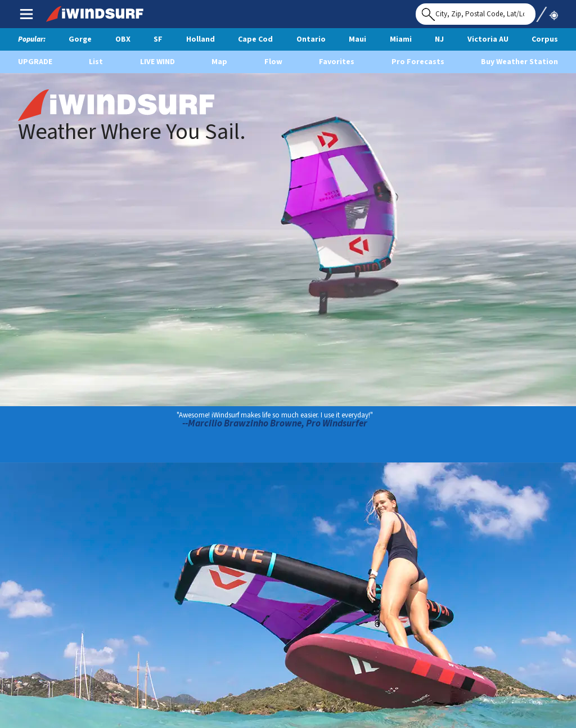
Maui (357, 39)
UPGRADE (35, 62)
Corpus (545, 39)
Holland (201, 39)
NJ (439, 39)
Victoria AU (488, 39)
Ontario (311, 39)
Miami (401, 39)
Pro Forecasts (418, 62)
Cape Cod (255, 39)
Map (219, 62)
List (96, 62)
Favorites (337, 62)
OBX (123, 39)
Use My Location (547, 11)
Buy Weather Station (519, 62)
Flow (273, 62)
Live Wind (157, 62)
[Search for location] (476, 14)
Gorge (80, 39)
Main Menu (26, 14)
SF (158, 39)
